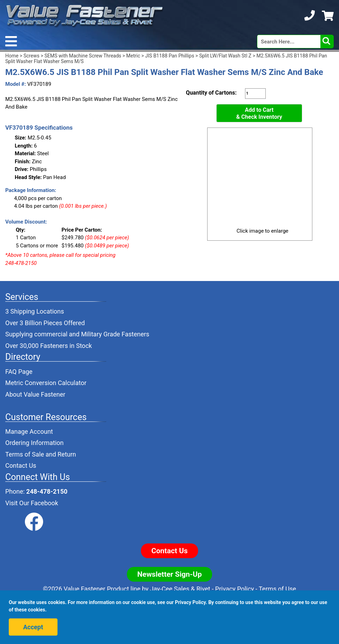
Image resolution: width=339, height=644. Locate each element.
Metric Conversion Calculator (46, 383)
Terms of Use (277, 589)
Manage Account (29, 431)
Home (12, 56)
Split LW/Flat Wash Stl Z (225, 56)
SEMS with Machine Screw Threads (83, 56)
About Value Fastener (35, 394)
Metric (133, 56)
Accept (33, 627)
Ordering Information (35, 443)
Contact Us (21, 465)
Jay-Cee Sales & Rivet (180, 589)
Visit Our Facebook (32, 503)
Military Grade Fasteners (115, 334)
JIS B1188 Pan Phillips (170, 56)
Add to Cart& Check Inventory (259, 113)
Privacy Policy (235, 589)
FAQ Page (19, 372)
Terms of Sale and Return (41, 454)
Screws (31, 56)
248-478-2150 (47, 491)
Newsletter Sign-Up (170, 574)
